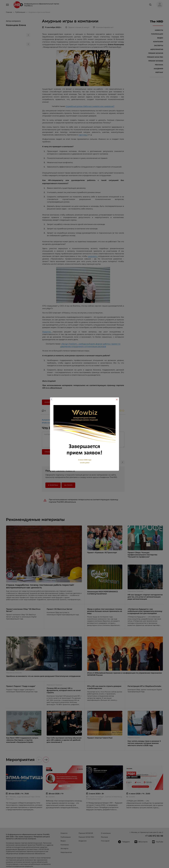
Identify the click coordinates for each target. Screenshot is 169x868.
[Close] (117, 400)
